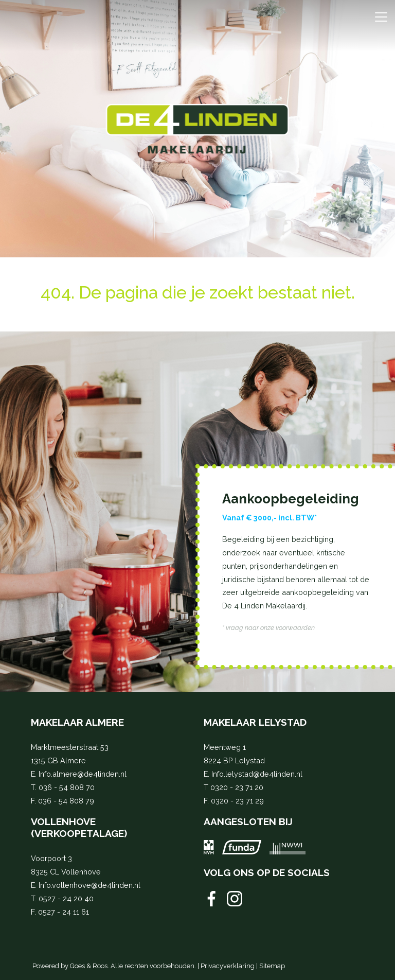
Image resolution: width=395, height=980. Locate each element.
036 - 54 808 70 (67, 787)
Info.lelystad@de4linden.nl (257, 774)
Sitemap (272, 966)
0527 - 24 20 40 (66, 898)
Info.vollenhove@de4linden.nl (89, 885)
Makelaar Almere (77, 722)
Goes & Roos (89, 966)
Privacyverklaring (228, 966)
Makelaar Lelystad (255, 722)
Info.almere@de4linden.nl (83, 774)
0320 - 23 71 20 (237, 787)
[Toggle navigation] (381, 17)
